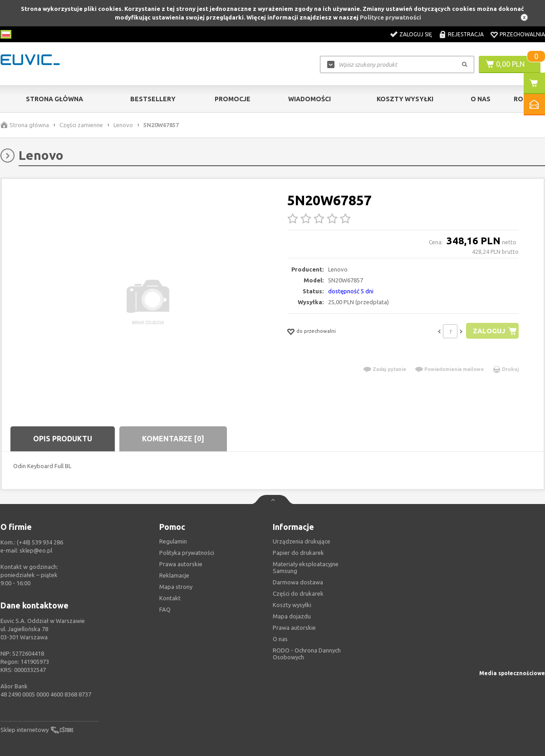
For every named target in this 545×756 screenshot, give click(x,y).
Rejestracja (466, 34)
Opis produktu (63, 439)
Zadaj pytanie (389, 369)
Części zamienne (81, 125)
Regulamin (173, 541)
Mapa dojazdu (292, 616)
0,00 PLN (510, 64)
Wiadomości (309, 99)
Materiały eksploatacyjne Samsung (306, 567)
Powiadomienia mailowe (454, 369)
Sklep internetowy (25, 730)
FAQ (165, 609)
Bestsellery (153, 99)
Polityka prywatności (187, 553)
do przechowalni (316, 331)
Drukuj (510, 369)
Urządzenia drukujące (302, 541)
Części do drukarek (298, 593)
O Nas (481, 99)
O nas (280, 639)
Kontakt (170, 598)
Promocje (233, 99)
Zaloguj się (416, 34)
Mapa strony (176, 587)
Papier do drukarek (298, 553)
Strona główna (54, 99)
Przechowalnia (522, 34)
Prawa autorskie (294, 628)
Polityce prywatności (390, 17)
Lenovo (123, 125)
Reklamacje (174, 575)
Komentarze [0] (173, 439)
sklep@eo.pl (36, 550)
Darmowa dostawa (298, 582)
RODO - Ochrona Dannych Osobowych (307, 654)
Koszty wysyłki (405, 99)
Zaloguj (489, 331)
